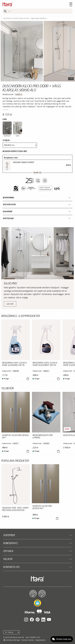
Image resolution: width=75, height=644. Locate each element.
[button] (38, 603)
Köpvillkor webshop (28, 640)
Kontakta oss (11, 567)
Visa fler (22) (38, 173)
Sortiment (9, 535)
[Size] (20, 145)
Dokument (8, 211)
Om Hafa (8, 551)
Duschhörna (7, 18)
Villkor (8, 559)
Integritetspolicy (40, 640)
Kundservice (11, 543)
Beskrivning (9, 198)
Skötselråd (8, 218)
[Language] (11, 632)
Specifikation (9, 204)
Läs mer (6, 110)
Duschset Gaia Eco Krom (24, 162)
